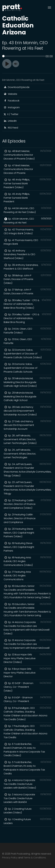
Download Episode (17, 87)
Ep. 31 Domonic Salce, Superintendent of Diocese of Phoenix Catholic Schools (27, 368)
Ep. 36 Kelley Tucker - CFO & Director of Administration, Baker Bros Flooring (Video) (27, 304)
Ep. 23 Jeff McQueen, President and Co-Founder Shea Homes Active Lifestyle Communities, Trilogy (27, 488)
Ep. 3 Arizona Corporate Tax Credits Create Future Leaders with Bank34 (27, 798)
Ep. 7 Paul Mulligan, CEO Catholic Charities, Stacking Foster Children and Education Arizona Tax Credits (27, 732)
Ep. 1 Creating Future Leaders (27, 821)
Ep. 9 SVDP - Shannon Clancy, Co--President (27, 699)
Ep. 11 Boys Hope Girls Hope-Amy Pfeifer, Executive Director (27, 673)
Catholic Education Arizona (18, 25)
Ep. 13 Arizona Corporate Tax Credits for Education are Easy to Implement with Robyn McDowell (27, 644)
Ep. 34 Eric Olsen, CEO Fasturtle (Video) (27, 331)
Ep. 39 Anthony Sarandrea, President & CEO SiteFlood (27, 267)
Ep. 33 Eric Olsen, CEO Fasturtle (27, 341)
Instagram (12, 107)
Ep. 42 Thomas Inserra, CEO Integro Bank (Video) (27, 231)
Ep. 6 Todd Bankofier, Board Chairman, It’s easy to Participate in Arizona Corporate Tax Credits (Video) (27, 750)
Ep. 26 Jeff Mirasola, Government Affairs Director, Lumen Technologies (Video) (27, 439)
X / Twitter (11, 114)
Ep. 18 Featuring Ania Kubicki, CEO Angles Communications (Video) (27, 561)
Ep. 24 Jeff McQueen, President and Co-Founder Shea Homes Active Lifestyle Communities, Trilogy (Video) (27, 470)
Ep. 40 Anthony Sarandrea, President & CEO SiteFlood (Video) (27, 254)
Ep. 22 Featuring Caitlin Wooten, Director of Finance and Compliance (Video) (27, 504)
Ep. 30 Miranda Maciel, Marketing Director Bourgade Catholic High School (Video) (27, 382)
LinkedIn (10, 121)
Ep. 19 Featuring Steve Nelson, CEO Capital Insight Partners (27, 547)
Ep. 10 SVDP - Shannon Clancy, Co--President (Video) (27, 687)
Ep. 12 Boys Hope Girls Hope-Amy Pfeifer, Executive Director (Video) (27, 658)
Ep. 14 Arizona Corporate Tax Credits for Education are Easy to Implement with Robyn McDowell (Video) (27, 628)
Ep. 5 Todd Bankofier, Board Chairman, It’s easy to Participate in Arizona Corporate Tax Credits (27, 768)
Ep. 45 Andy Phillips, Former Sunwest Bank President (27, 198)
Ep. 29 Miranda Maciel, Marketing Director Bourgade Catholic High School (27, 396)
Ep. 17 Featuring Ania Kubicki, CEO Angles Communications (27, 576)
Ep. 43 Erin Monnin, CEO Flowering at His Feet (27, 221)
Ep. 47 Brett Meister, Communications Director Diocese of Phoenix (27, 169)
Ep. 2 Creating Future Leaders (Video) (27, 811)
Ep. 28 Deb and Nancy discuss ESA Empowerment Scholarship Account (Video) (27, 411)
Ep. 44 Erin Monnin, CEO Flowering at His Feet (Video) (27, 210)
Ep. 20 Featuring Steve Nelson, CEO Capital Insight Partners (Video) (27, 533)
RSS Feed (11, 128)
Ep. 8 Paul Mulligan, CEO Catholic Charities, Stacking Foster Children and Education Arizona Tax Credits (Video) (27, 714)
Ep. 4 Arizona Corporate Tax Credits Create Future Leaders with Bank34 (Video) (27, 784)
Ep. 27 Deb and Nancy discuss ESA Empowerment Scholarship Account (27, 425)
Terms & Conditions (35, 858)
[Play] (7, 64)
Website (10, 94)
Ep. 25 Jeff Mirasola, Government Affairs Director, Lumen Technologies (27, 454)
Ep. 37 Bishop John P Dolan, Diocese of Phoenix (27, 291)
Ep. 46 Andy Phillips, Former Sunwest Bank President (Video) (27, 183)
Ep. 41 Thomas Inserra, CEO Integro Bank (27, 242)
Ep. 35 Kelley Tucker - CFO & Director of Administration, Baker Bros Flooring (27, 318)
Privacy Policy (10, 858)
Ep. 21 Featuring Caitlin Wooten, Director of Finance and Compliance (27, 518)
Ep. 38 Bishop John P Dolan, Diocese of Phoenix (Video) (27, 279)
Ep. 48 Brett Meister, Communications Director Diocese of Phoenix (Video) (27, 155)
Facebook (12, 101)
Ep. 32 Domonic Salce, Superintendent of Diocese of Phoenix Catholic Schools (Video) (27, 354)
